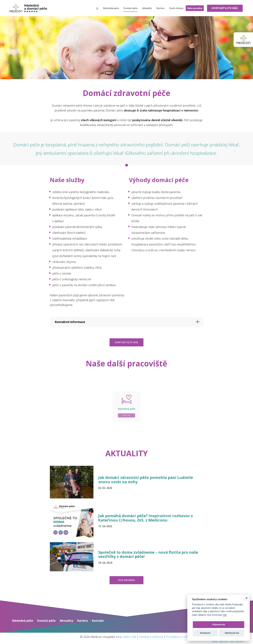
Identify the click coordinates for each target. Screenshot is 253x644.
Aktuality (147, 8)
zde (225, 615)
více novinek (127, 580)
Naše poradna (195, 8)
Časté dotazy (176, 8)
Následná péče (111, 8)
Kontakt (98, 621)
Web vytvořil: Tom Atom (227, 642)
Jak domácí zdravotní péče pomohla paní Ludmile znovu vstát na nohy (146, 479)
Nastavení (205, 633)
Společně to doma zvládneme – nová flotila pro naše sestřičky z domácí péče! (148, 554)
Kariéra (160, 8)
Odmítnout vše (232, 633)
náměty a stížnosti (151, 637)
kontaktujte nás (126, 342)
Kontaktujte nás (225, 8)
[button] (126, 322)
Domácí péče (131, 8)
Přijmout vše (219, 625)
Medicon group (243, 40)
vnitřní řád (129, 637)
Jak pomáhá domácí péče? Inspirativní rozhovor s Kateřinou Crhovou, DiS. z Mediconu (146, 518)
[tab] (126, 322)
